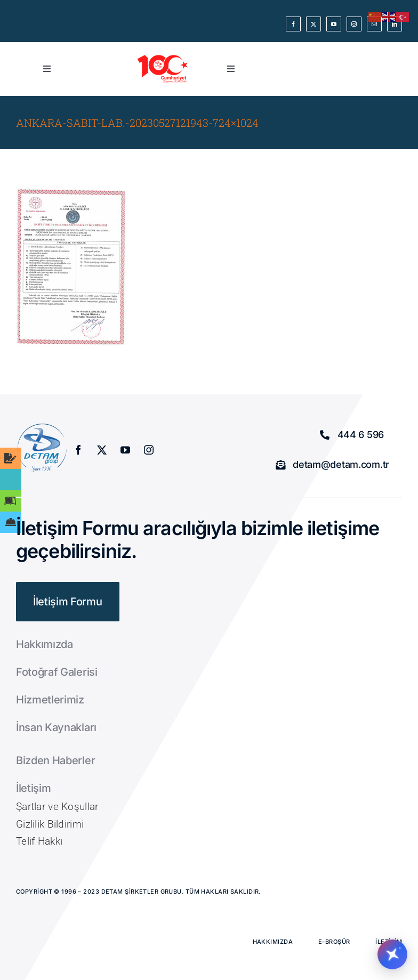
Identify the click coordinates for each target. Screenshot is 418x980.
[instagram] (354, 24)
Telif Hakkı (39, 841)
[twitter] (313, 24)
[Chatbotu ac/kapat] (392, 954)
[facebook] (293, 24)
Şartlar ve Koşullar (57, 807)
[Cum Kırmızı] (163, 58)
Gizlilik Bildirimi (50, 824)
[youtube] (334, 24)
